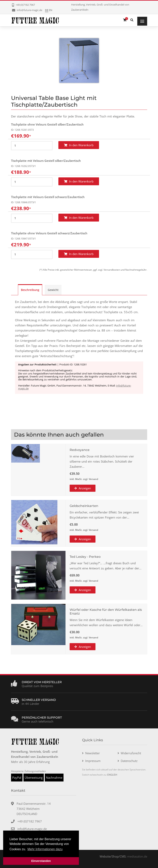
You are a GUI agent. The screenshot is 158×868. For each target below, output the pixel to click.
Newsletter (93, 753)
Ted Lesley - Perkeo (85, 557)
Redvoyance (80, 450)
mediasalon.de (137, 856)
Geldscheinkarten (84, 506)
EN (51, 10)
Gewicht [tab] (53, 290)
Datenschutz (129, 761)
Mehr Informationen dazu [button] (45, 849)
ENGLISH (112, 775)
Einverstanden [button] (41, 861)
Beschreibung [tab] (30, 290)
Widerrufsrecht (131, 753)
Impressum (93, 761)
